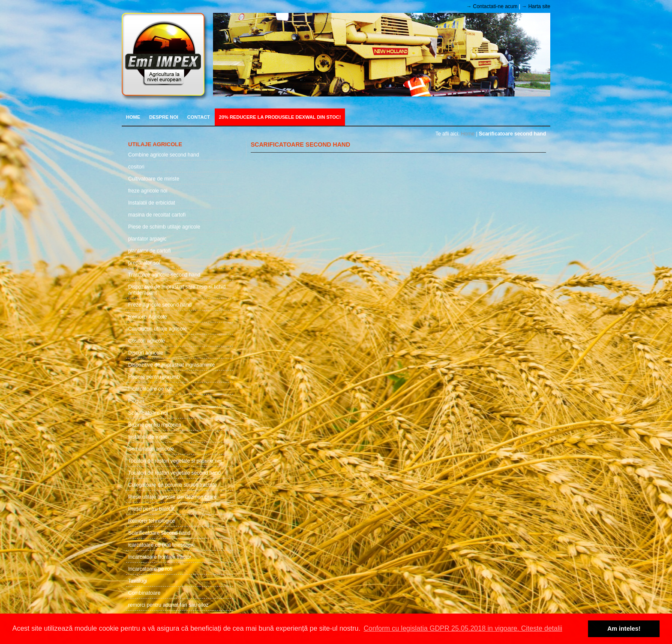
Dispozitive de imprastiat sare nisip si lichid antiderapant (177, 290)
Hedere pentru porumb (154, 377)
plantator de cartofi (149, 251)
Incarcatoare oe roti (150, 389)
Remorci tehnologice (151, 521)
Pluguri (136, 401)
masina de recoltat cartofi (157, 215)
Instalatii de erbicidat (151, 203)
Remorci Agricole (148, 317)
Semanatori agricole (151, 449)
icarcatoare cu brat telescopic (162, 545)
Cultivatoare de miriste (154, 179)
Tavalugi (138, 581)
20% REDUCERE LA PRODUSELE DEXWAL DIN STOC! (280, 117)
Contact (199, 117)
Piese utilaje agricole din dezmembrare (172, 497)
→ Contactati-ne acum (492, 6)
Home (133, 117)
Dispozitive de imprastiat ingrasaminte (171, 365)
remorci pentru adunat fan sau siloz (168, 605)
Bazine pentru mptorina (155, 425)
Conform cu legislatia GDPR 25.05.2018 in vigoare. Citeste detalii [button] (463, 628)
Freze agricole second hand (160, 305)
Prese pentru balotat (151, 509)
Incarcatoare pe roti (150, 569)
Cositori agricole (147, 341)
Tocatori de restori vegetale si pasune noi (175, 461)
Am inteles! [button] (624, 629)
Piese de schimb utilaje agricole (164, 227)
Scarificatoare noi (148, 413)
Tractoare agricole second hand (164, 275)
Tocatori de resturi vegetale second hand (174, 473)
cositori (136, 167)
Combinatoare (144, 593)
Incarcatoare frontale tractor (160, 557)
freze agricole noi (148, 191)
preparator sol (144, 263)
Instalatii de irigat (147, 437)
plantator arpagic (147, 239)
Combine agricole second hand (163, 155)
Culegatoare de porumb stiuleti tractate (172, 485)
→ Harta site (536, 6)
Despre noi (164, 117)
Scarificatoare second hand (159, 533)
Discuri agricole (146, 353)
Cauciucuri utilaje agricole (157, 329)
